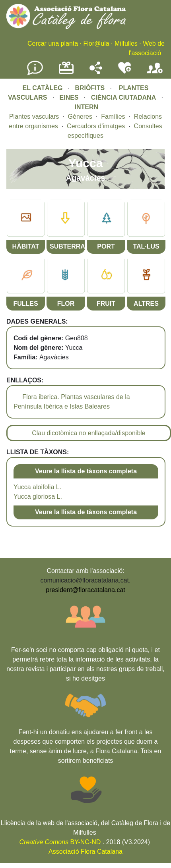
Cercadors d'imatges (96, 126)
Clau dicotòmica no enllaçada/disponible (89, 433)
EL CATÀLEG (43, 88)
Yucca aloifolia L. (37, 487)
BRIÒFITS (90, 88)
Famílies (113, 117)
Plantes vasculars (34, 117)
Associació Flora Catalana (85, 852)
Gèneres (80, 117)
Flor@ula (96, 43)
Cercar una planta (53, 43)
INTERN (86, 107)
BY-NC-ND (60, 842)
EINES (69, 97)
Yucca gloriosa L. (38, 497)
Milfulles (126, 43)
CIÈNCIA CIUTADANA (124, 97)
